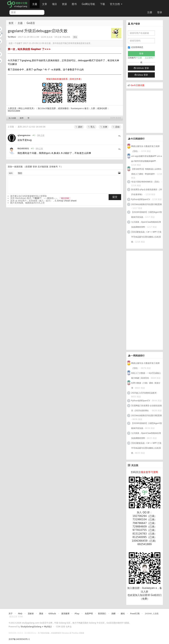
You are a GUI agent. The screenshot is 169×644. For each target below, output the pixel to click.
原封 (79, 127)
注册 (150, 12)
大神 (104, 127)
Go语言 (31, 23)
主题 (35, 4)
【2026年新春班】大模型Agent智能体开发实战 (147, 215)
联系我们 (102, 614)
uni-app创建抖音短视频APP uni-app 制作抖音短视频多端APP (147, 159)
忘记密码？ (150, 58)
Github (52, 614)
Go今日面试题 (138, 85)
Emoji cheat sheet (67, 201)
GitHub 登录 (141, 68)
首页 (11, 23)
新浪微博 (65, 614)
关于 (11, 614)
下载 (102, 4)
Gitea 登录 (141, 75)
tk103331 (23, 148)
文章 (45, 4)
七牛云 (69, 627)
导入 (91, 127)
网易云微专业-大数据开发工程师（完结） (145, 149)
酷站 (123, 614)
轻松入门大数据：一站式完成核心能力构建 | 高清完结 (146, 376)
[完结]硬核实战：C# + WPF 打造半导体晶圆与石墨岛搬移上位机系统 (146, 237)
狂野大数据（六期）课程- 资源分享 (146, 385)
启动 (116, 127)
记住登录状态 (135, 47)
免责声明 (89, 614)
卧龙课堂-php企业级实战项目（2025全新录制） (147, 192)
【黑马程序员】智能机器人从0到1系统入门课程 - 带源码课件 (146, 172)
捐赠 (113, 614)
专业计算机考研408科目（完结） (146, 182)
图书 (74, 4)
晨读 (41, 614)
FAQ (20, 614)
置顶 (75, 37)
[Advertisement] (148, 111)
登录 (160, 12)
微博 (22, 118)
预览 (20, 173)
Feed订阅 (135, 614)
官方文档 (116, 4)
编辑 (11, 173)
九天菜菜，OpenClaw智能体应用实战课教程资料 (146, 225)
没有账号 (53, 167)
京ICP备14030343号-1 (19, 639)
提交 (115, 197)
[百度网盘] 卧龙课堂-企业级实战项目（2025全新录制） (147, 408)
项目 (54, 4)
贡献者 (31, 614)
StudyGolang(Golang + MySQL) (36, 627)
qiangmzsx (24, 135)
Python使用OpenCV (141, 199)
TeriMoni (12, 37)
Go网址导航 (89, 3)
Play (77, 614)
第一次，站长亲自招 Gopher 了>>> (29, 49)
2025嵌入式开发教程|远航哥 (144, 393)
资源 (64, 4)
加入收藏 (12, 118)
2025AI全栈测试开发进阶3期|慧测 (147, 204)
